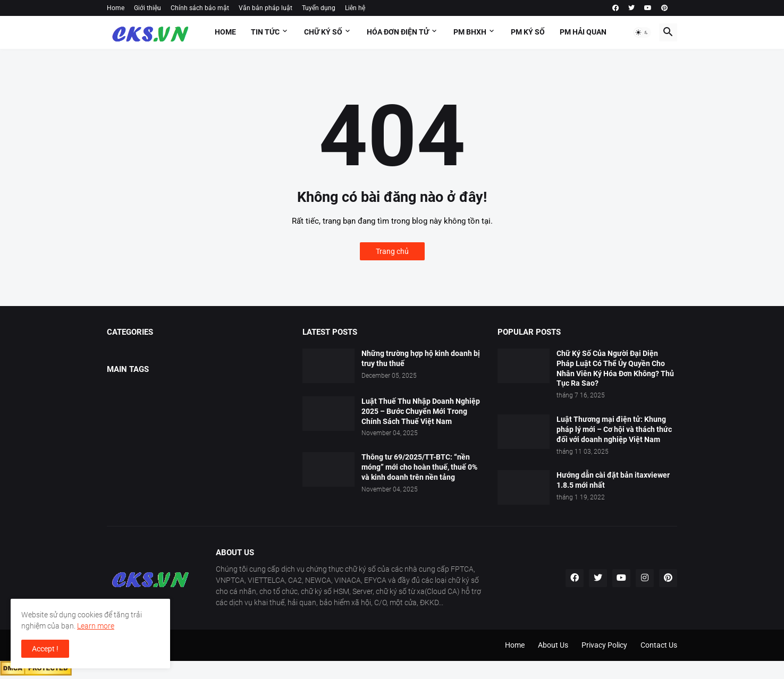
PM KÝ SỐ (528, 32)
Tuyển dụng (319, 8)
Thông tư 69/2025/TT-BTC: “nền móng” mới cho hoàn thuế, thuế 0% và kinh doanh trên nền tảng (419, 467)
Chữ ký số (323, 32)
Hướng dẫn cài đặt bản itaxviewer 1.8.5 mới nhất (613, 480)
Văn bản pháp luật (265, 8)
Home (116, 8)
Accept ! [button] (45, 649)
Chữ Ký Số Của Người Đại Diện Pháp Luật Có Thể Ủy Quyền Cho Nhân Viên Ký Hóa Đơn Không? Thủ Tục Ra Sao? (615, 368)
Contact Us (659, 645)
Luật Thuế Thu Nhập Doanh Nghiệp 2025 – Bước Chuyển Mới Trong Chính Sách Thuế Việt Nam (421, 411)
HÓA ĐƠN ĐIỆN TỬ (398, 32)
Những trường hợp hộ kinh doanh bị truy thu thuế (421, 358)
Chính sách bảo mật (200, 8)
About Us (553, 645)
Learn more (96, 626)
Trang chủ (392, 251)
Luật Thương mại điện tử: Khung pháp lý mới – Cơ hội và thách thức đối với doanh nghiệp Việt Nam (614, 429)
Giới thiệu (147, 8)
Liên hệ (355, 8)
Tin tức (265, 32)
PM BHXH (470, 32)
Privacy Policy (604, 645)
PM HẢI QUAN (583, 32)
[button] (642, 32)
